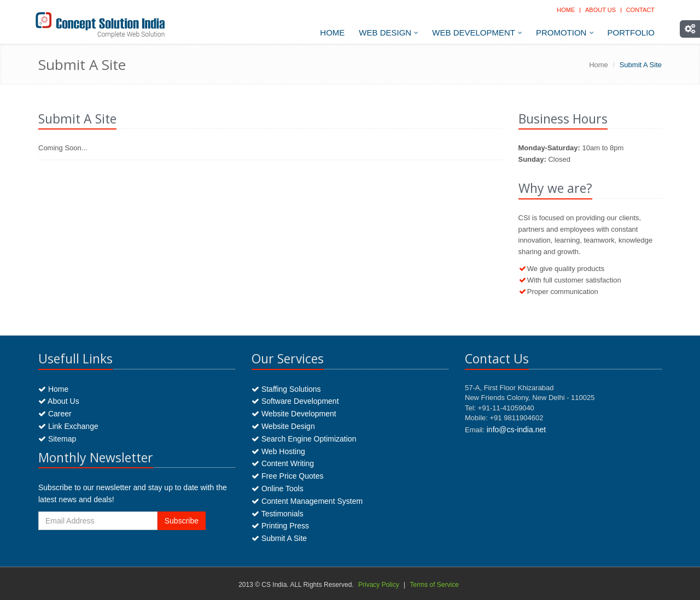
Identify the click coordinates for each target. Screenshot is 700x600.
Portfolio (631, 33)
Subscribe (182, 521)
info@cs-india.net (516, 430)
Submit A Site (279, 538)
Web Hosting (278, 451)
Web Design (389, 33)
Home (566, 10)
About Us (600, 10)
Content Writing (283, 463)
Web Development (477, 33)
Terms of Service (434, 585)
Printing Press (280, 526)
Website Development (294, 414)
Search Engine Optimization (304, 439)
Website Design (283, 426)
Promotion (565, 33)
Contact (640, 10)
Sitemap (57, 439)
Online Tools (278, 489)
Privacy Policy (379, 585)
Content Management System (307, 501)
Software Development (295, 401)
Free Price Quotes (288, 476)
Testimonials (278, 514)
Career (55, 414)
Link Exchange (68, 426)
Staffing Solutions (286, 389)
